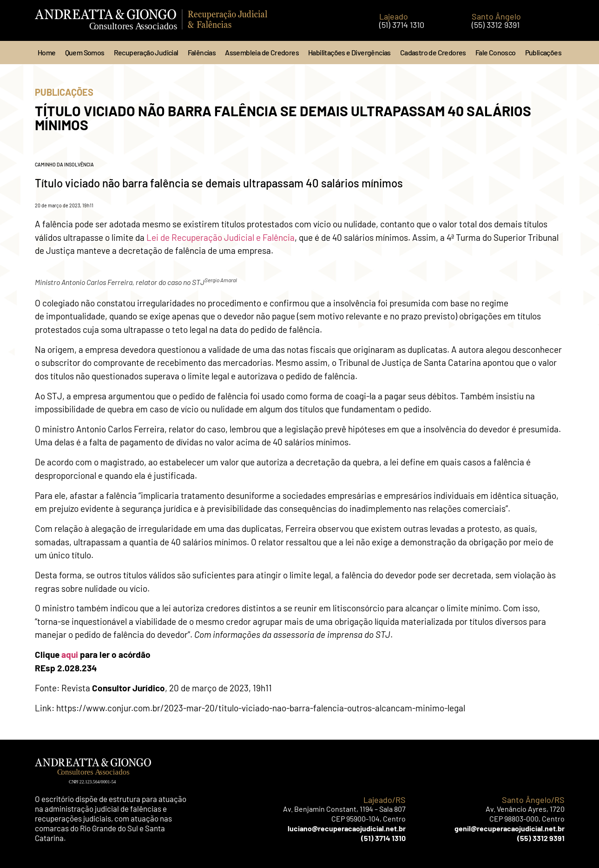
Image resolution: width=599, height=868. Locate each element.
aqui (70, 654)
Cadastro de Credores (433, 52)
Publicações (543, 52)
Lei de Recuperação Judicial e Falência (220, 237)
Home (47, 52)
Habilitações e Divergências (349, 52)
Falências (202, 52)
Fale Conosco (496, 52)
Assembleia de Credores (262, 52)
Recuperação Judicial (146, 52)
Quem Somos (85, 52)
